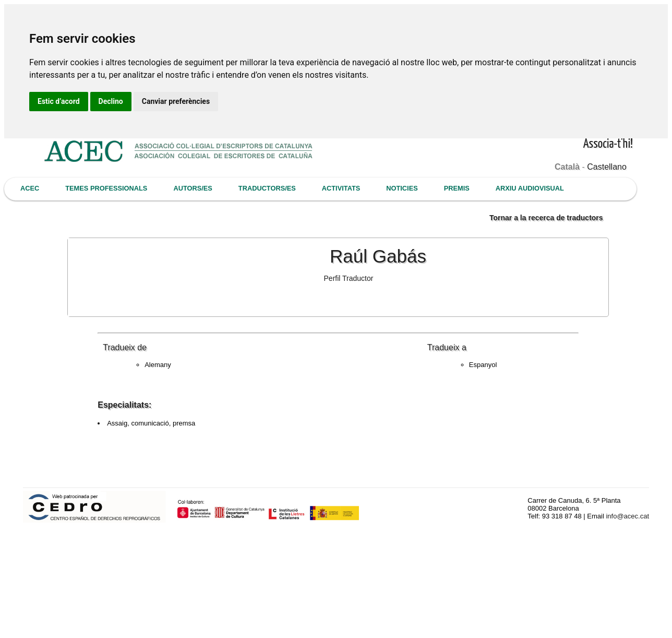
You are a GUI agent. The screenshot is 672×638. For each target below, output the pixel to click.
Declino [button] (111, 101)
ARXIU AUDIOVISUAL (530, 188)
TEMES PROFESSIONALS (106, 188)
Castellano (607, 167)
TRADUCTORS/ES (267, 188)
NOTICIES (402, 188)
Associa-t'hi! (608, 144)
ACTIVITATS (341, 188)
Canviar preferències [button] (176, 101)
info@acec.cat (627, 516)
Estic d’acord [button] (59, 101)
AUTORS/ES (193, 188)
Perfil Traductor (349, 278)
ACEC (30, 188)
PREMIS (457, 188)
